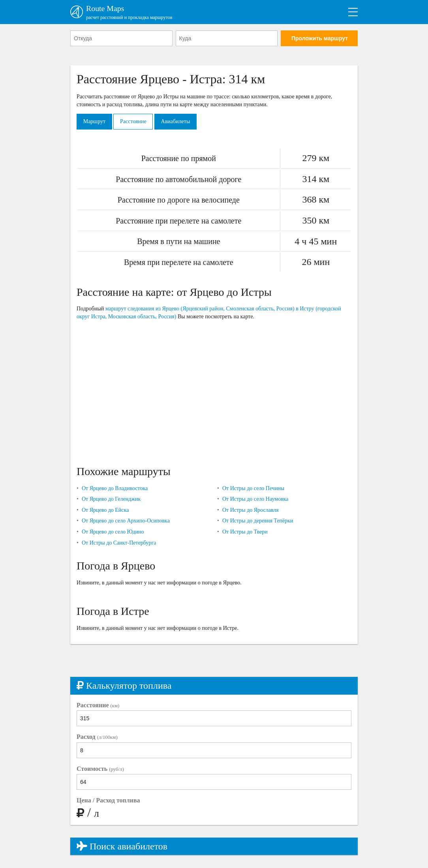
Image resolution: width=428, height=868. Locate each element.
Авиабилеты (176, 121)
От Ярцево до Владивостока (115, 488)
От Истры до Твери (245, 532)
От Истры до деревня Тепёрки (258, 521)
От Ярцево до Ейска (105, 510)
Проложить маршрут (320, 38)
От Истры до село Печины (253, 488)
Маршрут (94, 121)
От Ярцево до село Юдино (113, 532)
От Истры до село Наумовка (255, 499)
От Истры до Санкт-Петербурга (119, 543)
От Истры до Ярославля (251, 510)
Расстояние (134, 121)
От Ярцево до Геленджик (111, 499)
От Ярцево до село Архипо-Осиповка (126, 521)
